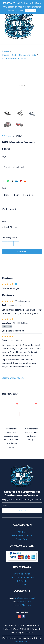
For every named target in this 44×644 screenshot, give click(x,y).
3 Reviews (18, 136)
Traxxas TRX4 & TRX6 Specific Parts (19, 55)
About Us (22, 532)
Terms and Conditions (22, 535)
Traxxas (5, 51)
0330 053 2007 (24, 602)
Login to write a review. (13, 378)
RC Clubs (22, 585)
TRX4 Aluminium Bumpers (14, 59)
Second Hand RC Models (22, 577)
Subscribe (22, 510)
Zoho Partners (22, 642)
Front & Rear (29, 195)
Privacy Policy (22, 539)
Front (7, 195)
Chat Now (27, 605)
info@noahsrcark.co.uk (25, 598)
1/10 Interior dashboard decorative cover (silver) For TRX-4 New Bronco (11, 436)
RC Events (22, 581)
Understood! (31, 10)
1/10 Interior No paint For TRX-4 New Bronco (31, 432)
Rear (16, 195)
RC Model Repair (22, 574)
